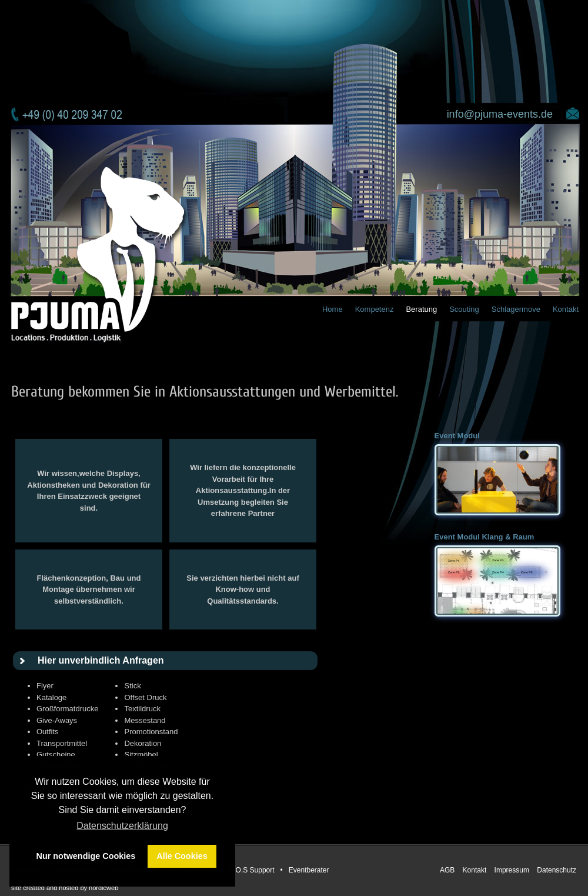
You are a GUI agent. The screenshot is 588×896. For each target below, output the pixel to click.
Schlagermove (516, 309)
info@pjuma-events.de (500, 114)
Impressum (513, 870)
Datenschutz (557, 870)
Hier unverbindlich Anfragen (101, 660)
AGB (448, 870)
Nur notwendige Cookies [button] (86, 856)
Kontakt (566, 309)
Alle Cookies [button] (182, 856)
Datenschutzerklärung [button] (122, 826)
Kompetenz (375, 309)
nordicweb (103, 888)
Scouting (464, 309)
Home (333, 309)
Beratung (421, 309)
